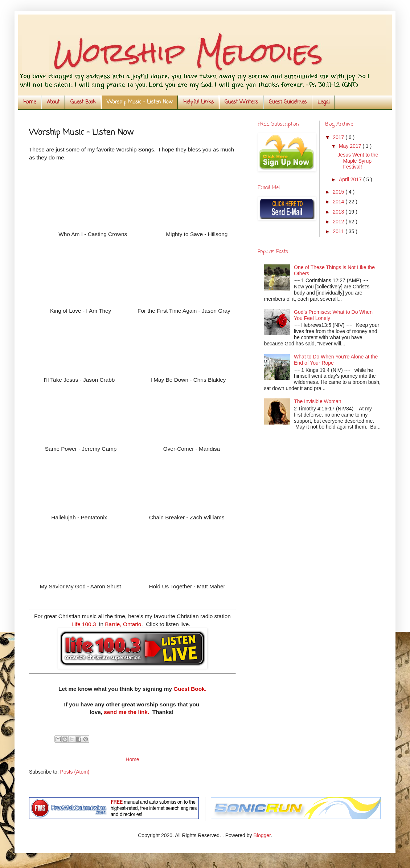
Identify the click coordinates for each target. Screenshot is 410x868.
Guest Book (83, 102)
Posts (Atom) (75, 772)
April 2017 (351, 179)
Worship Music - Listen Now (140, 102)
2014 (339, 202)
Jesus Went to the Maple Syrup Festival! (358, 161)
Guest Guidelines (288, 102)
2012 (339, 222)
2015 (339, 192)
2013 (339, 212)
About (53, 102)
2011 (339, 231)
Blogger (262, 835)
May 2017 (351, 146)
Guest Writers (241, 102)
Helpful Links (198, 102)
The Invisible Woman (317, 401)
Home (30, 102)
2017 (339, 137)
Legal (323, 102)
